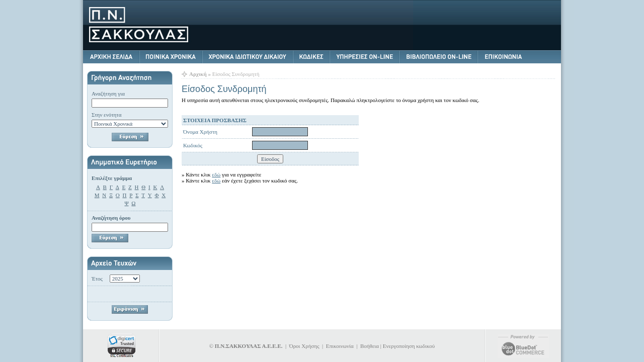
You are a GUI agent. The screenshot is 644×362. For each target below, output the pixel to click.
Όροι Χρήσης (304, 346)
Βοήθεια (370, 346)
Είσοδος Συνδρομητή (236, 74)
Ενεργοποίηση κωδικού (409, 346)
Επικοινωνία (340, 346)
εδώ (216, 174)
